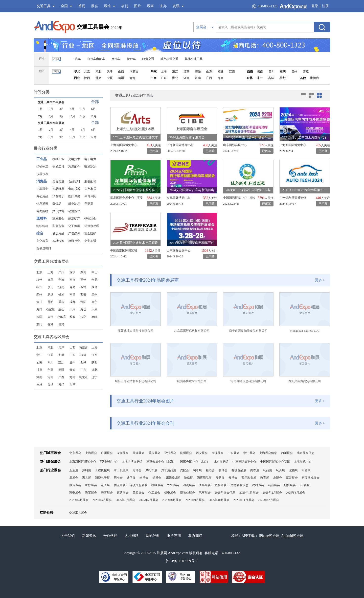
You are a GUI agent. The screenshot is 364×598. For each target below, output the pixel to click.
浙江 (175, 72)
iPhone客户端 (269, 536)
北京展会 (75, 453)
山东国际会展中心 (235, 145)
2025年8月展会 (172, 500)
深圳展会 (123, 453)
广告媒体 (74, 233)
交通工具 (58, 167)
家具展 (87, 478)
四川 (272, 72)
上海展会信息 (268, 453)
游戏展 (188, 478)
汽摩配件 (74, 167)
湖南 (186, 78)
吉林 (271, 78)
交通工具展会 (93, 27)
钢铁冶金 (90, 219)
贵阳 (83, 302)
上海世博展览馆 (132, 462)
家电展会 (75, 493)
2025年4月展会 (79, 500)
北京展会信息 (306, 453)
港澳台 (315, 78)
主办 (163, 6)
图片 (137, 6)
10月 (72, 116)
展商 (150, 6)
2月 (51, 109)
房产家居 (90, 189)
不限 (56, 59)
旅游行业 (74, 241)
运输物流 (42, 167)
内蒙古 (134, 72)
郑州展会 (170, 453)
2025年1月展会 (249, 493)
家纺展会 (123, 493)
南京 (72, 280)
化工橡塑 (74, 226)
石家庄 (50, 309)
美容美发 (58, 181)
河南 (198, 78)
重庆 (283, 72)
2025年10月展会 (219, 500)
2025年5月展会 (102, 500)
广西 (209, 78)
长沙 (61, 295)
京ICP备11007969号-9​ (181, 561)
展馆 (107, 6)
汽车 (78, 59)
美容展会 (107, 493)
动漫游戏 (74, 211)
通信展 (131, 478)
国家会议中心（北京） (195, 462)
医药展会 (205, 485)
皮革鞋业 (42, 189)
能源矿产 (74, 219)
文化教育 (42, 241)
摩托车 (116, 59)
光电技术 (74, 159)
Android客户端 (292, 536)
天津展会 (138, 453)
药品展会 (274, 485)
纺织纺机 (42, 226)
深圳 (72, 272)
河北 (98, 72)
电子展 (105, 485)
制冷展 (197, 470)
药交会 (118, 478)
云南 (260, 72)
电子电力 (90, 159)
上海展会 (91, 453)
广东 (164, 78)
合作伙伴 (110, 536)
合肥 (94, 280)
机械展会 (157, 485)
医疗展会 (91, 485)
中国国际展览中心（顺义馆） (239, 198)
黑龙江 (284, 78)
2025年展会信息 (225, 493)
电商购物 (42, 211)
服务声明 (174, 536)
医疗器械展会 (311, 478)
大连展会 (218, 453)
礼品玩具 (58, 189)
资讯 (176, 6)
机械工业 (58, 159)
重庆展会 (154, 453)
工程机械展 (102, 470)
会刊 (125, 6)
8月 (51, 116)
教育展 (265, 478)
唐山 (61, 309)
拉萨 (83, 317)
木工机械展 (121, 470)
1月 (40, 109)
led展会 (305, 485)
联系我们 (195, 536)
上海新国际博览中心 (124, 145)
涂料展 (87, 470)
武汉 (50, 295)
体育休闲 (90, 196)
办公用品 (42, 196)
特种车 (131, 59)
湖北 (175, 78)
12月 (93, 116)
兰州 (94, 295)
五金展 (74, 470)
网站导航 (153, 536)
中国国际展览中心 (244, 462)
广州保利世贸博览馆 (293, 198)
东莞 (83, 272)
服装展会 (75, 485)
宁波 (61, 280)
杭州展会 (186, 453)
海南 (221, 78)
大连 (50, 317)
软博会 (144, 478)
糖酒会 (210, 470)
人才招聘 (132, 536)
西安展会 (202, 453)
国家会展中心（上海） (161, 462)
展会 (94, 6)
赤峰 (94, 317)
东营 (83, 287)
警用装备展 (249, 478)
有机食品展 (239, 470)
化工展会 (154, 493)
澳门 (39, 324)
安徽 (198, 72)
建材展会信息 (239, 485)
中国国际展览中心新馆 (275, 462)
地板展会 (290, 485)
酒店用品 (58, 233)
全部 (95, 102)
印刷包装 (58, 226)
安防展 (220, 478)
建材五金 (58, 219)
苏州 (83, 280)
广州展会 (107, 453)
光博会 (137, 470)
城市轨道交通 (169, 59)
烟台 (94, 287)
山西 (121, 72)
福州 (39, 287)
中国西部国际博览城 (124, 250)
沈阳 (39, 317)
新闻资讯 (89, 536)
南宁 (94, 302)
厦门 (50, 287)
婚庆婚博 (58, 211)
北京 (87, 72)
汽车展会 (205, 493)
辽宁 (260, 78)
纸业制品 (74, 204)
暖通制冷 (90, 167)
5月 (83, 109)
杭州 (39, 280)
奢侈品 (57, 204)
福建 (221, 72)
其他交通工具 (194, 59)
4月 (72, 109)
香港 (50, 324)
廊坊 (83, 309)
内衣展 (255, 470)
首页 (82, 6)
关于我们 (68, 536)
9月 (62, 116)
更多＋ (320, 280)
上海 (164, 72)
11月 (83, 116)
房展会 (74, 478)
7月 (40, 116)
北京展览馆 (221, 462)
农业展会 (173, 485)
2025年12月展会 (269, 500)
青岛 (72, 287)
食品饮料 (74, 181)
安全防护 (90, 233)
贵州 (294, 72)
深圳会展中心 (109, 462)
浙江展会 (249, 453)
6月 (93, 109)
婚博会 (157, 478)
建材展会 (258, 485)
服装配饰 (90, 181)
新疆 (121, 78)
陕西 (87, 78)
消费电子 (58, 196)
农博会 (277, 478)
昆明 (50, 302)
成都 (72, 302)
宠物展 (293, 470)
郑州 (39, 295)
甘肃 (98, 78)
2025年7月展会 (149, 500)
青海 (133, 78)
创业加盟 (90, 241)
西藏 (306, 72)
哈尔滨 (61, 317)
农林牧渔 (58, 241)
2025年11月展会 (244, 500)
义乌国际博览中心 (179, 198)
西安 (83, 295)
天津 (110, 72)
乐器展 (306, 470)
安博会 (233, 478)
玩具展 (280, 470)
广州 (61, 272)
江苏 (186, 72)
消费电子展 (102, 478)
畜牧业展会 (187, 493)
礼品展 (268, 470)
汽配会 (184, 470)
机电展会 (170, 493)
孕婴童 (89, 204)
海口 (39, 309)
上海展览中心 (303, 462)
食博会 (223, 470)
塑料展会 (221, 485)
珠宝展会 (91, 493)
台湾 (61, 324)
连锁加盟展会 (138, 485)
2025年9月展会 (195, 500)
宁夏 (110, 78)
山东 (209, 72)
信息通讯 (42, 204)
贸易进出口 (44, 248)
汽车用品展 (169, 470)
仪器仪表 (42, 174)
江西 (232, 72)
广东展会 (233, 453)
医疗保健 (74, 196)
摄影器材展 (173, 478)
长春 (72, 317)
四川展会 (287, 453)
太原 (94, 309)
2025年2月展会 (272, 493)
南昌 (72, 295)
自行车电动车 (96, 59)
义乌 (50, 280)
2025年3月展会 (296, 493)
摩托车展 (151, 470)
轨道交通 (148, 59)
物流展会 (120, 485)
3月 (62, 109)
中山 (94, 272)
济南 (61, 287)
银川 (39, 302)
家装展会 (292, 478)
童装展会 (138, 493)
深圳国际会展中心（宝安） (126, 198)
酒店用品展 (204, 478)
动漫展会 (189, 485)
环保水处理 (92, 226)
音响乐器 (74, 189)
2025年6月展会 (125, 500)
